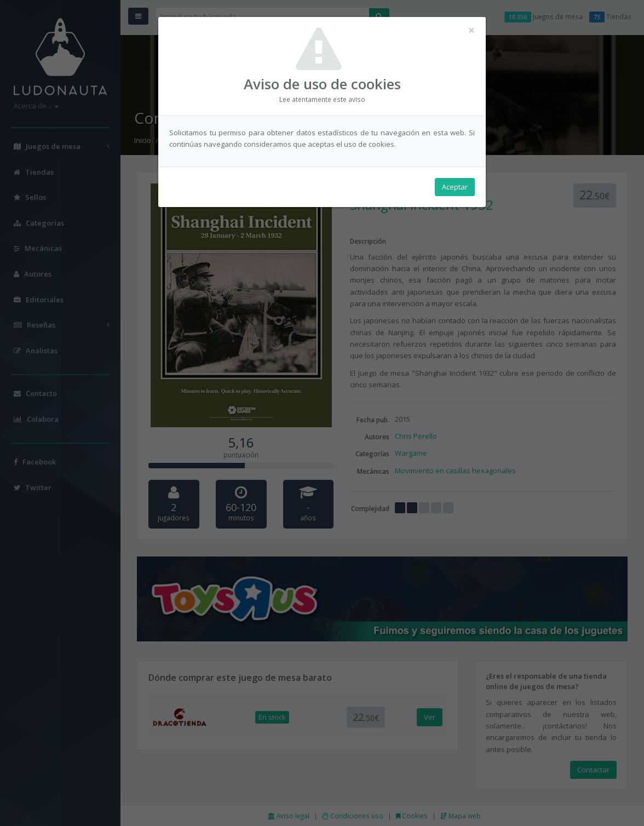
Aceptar (455, 187)
